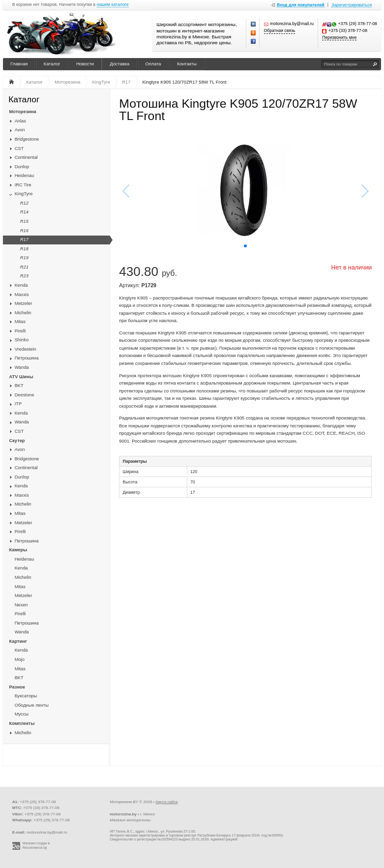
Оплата (153, 64)
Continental (26, 157)
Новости (85, 64)
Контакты (187, 64)
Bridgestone (27, 139)
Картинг (18, 641)
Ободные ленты (32, 705)
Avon (20, 130)
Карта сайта (167, 802)
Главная (19, 64)
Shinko (22, 340)
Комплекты (22, 723)
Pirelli (20, 331)
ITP (18, 404)
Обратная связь (280, 31)
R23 (24, 276)
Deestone (25, 395)
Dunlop (22, 167)
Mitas (20, 322)
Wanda (22, 367)
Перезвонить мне (339, 38)
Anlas (20, 121)
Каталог (52, 64)
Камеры (18, 550)
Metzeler (24, 303)
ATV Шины (21, 377)
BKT (19, 386)
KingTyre (24, 194)
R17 (24, 239)
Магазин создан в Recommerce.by (36, 845)
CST (19, 149)
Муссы (22, 714)
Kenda (21, 285)
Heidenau (25, 176)
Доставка (119, 64)
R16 (24, 231)
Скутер (17, 441)
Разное (17, 687)
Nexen (21, 605)
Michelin (23, 313)
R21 (24, 267)
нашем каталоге (113, 5)
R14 (24, 212)
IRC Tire (23, 185)
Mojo (20, 659)
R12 (24, 203)
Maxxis (22, 295)
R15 (24, 221)
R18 (24, 249)
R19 (24, 258)
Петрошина (27, 358)
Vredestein (26, 349)
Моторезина (23, 112)
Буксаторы (26, 696)
